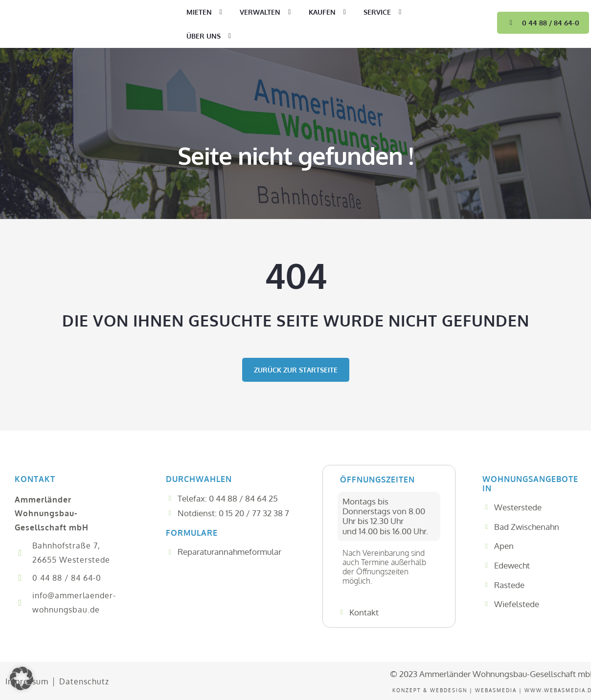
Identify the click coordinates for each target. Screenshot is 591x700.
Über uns (210, 36)
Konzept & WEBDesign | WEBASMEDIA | (458, 690)
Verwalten (267, 12)
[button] (22, 678)
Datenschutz (83, 681)
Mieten (206, 12)
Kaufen (329, 12)
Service (384, 12)
